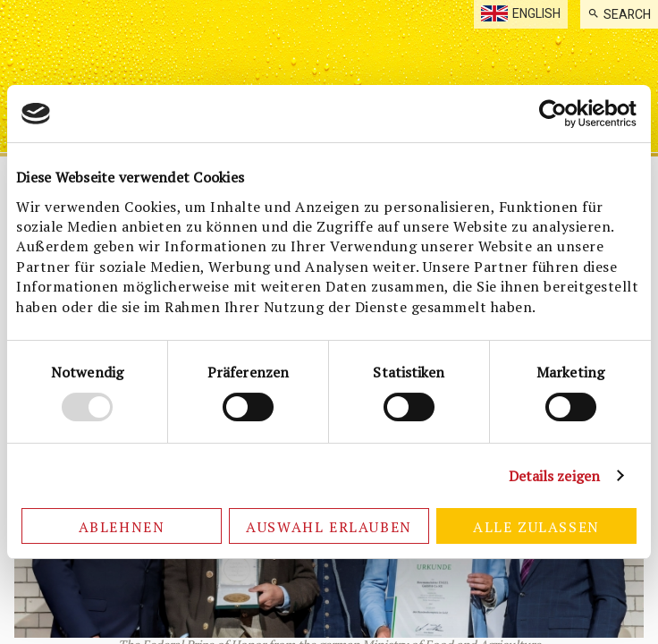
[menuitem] (619, 14)
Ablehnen (122, 527)
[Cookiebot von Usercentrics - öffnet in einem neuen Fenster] (558, 114)
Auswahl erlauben (329, 527)
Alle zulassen (536, 527)
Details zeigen (554, 476)
